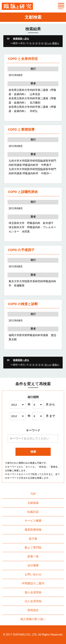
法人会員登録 (33, 601)
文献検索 (33, 503)
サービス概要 (33, 521)
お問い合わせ (33, 574)
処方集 (33, 539)
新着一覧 (33, 556)
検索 (33, 452)
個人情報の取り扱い (33, 619)
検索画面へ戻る (21, 39)
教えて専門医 (33, 548)
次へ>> (48, 43)
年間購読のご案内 (33, 583)
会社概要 (33, 565)
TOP (33, 494)
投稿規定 (33, 610)
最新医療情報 (33, 530)
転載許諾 (33, 512)
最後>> (56, 43)
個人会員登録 (33, 592)
